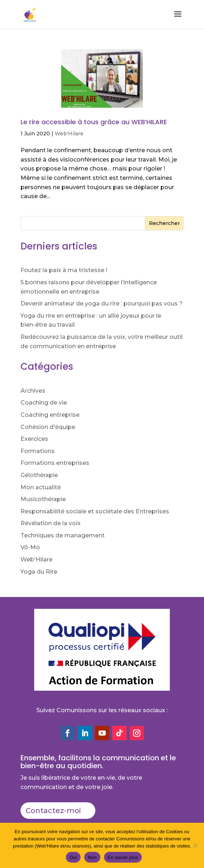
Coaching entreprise (50, 415)
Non (92, 857)
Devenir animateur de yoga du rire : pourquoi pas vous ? (102, 304)
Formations (38, 451)
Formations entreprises (55, 463)
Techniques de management (63, 535)
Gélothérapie (39, 475)
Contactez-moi (53, 811)
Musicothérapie (43, 499)
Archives (33, 391)
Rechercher (164, 223)
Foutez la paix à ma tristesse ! (64, 270)
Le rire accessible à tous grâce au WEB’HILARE (94, 122)
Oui (73, 857)
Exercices (34, 439)
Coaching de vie (44, 403)
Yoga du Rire (39, 572)
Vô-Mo (30, 547)
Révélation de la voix (51, 523)
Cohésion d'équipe (48, 427)
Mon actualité (41, 487)
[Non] (195, 845)
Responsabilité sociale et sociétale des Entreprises (95, 511)
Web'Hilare (69, 134)
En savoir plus (123, 857)
